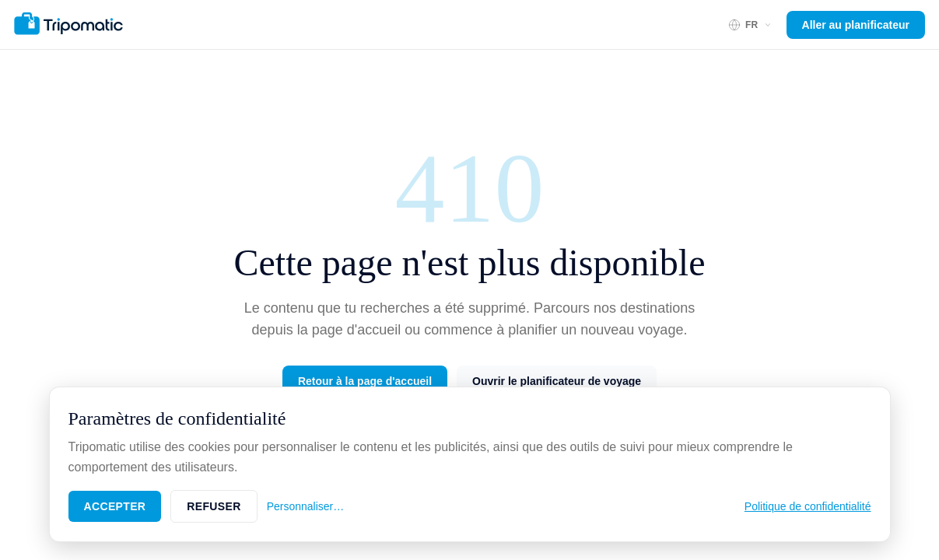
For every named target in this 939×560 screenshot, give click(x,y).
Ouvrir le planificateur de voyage (557, 381)
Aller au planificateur (856, 25)
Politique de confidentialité (808, 506)
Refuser (214, 506)
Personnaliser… (306, 506)
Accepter (115, 506)
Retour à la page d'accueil (365, 381)
